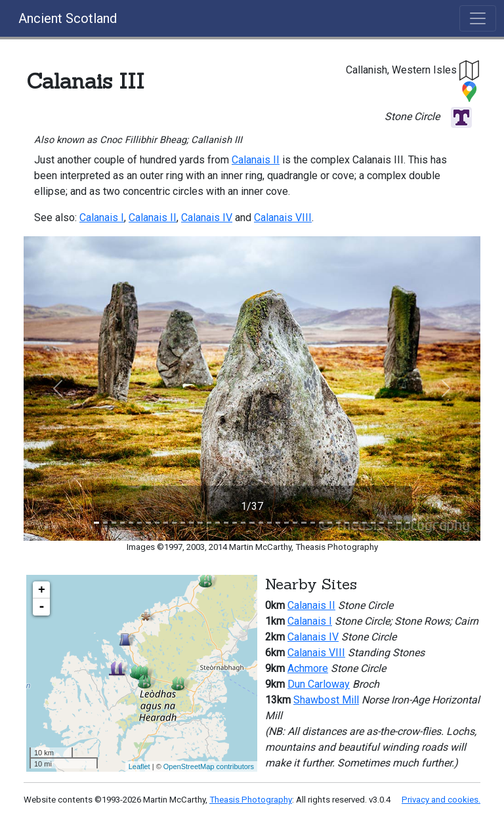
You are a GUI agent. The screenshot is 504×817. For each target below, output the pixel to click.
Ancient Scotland (68, 18)
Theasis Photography (251, 800)
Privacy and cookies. (441, 800)
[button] (470, 70)
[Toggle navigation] (478, 18)
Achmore (308, 668)
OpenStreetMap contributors (209, 766)
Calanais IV (207, 218)
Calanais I (102, 218)
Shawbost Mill (326, 700)
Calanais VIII (283, 218)
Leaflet (139, 766)
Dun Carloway (319, 684)
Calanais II (256, 160)
